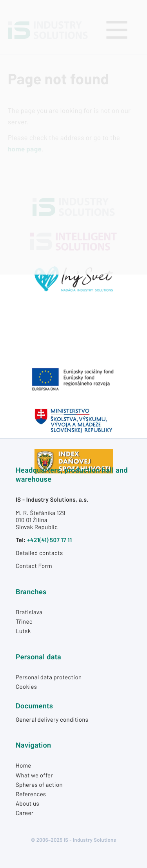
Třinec (24, 621)
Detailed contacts (39, 553)
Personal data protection (49, 677)
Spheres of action (39, 784)
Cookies (26, 686)
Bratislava (29, 612)
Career (25, 813)
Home (24, 765)
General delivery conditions (52, 719)
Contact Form (34, 566)
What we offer (34, 775)
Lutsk (23, 631)
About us (27, 803)
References (31, 794)
